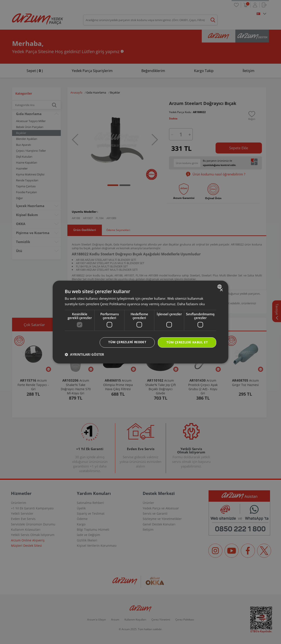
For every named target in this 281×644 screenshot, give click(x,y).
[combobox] (220, 287)
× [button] (221, 290)
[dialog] (140, 322)
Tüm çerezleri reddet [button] (127, 342)
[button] (84, 354)
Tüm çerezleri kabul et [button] (187, 342)
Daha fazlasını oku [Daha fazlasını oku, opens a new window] (191, 304)
